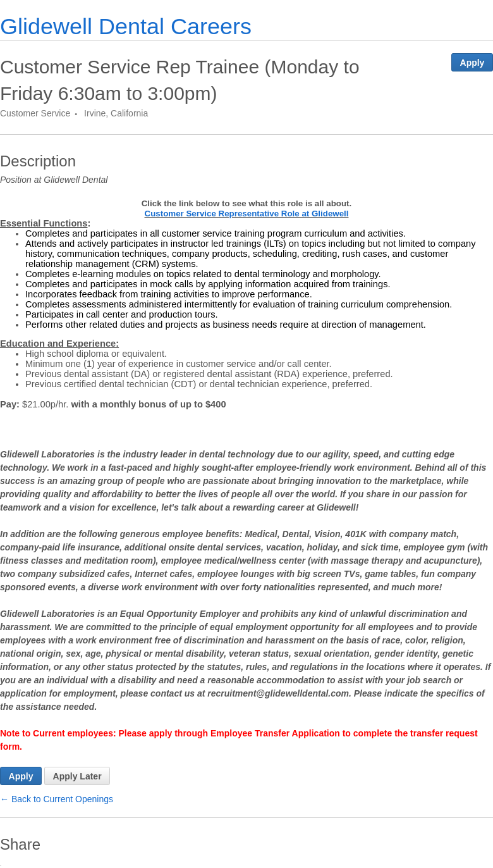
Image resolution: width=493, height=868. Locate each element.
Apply (472, 63)
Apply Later (77, 776)
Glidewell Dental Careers (126, 26)
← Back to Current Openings (57, 799)
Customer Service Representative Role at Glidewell (247, 214)
